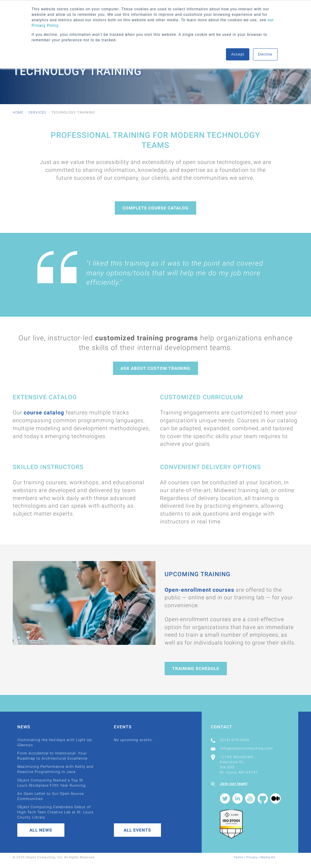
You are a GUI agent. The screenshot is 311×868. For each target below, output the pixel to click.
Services (37, 112)
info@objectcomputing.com (246, 748)
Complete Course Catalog (155, 208)
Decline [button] (265, 54)
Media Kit (268, 857)
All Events (137, 830)
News (24, 727)
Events (123, 727)
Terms (239, 857)
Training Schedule (196, 669)
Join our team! (234, 784)
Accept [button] (238, 54)
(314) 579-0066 (235, 740)
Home (18, 112)
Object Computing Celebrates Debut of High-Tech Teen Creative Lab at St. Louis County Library (55, 812)
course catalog (44, 412)
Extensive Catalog (45, 397)
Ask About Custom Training (155, 368)
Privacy (252, 857)
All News (41, 830)
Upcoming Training (198, 574)
